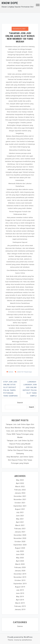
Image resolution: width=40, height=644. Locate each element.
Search (20, 403)
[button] (38, 5)
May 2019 (20, 597)
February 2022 (20, 490)
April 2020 (20, 561)
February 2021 (20, 529)
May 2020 (20, 558)
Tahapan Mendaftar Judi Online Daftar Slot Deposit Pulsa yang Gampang (20, 450)
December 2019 (20, 574)
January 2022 (20, 493)
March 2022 (20, 487)
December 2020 (20, 535)
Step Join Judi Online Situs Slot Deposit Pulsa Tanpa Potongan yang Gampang (11, 389)
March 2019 (20, 603)
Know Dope (10, 3)
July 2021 (20, 512)
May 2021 (20, 519)
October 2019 (20, 580)
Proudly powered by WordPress (20, 637)
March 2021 (20, 525)
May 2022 (20, 480)
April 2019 (20, 600)
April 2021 (20, 522)
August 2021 (20, 509)
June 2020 (20, 554)
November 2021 (20, 499)
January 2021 (20, 532)
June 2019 (20, 593)
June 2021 (20, 516)
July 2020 (20, 551)
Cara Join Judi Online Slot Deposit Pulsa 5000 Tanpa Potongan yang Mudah (20, 434)
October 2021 (20, 503)
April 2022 (20, 483)
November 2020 (20, 538)
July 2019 (20, 590)
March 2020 (20, 564)
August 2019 (20, 587)
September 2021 (20, 506)
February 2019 (20, 606)
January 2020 (20, 571)
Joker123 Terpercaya (24, 372)
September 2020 (20, 545)
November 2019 (20, 577)
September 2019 (20, 584)
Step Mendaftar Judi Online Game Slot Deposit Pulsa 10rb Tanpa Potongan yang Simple (20, 460)
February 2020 (20, 567)
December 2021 (20, 496)
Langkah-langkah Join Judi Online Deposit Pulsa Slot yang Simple (30, 389)
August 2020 (20, 548)
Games (11, 372)
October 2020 (20, 542)
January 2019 (20, 609)
